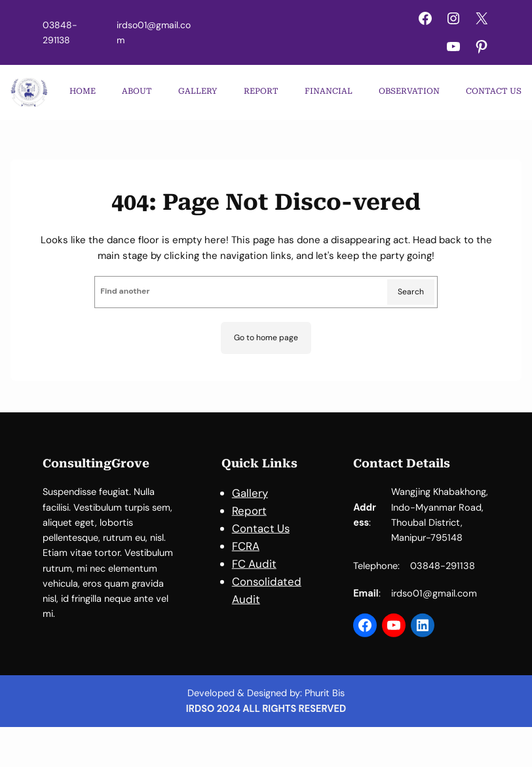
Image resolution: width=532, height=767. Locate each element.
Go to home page (266, 338)
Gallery (250, 501)
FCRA (246, 554)
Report (249, 519)
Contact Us (261, 536)
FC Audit (254, 572)
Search (411, 292)
